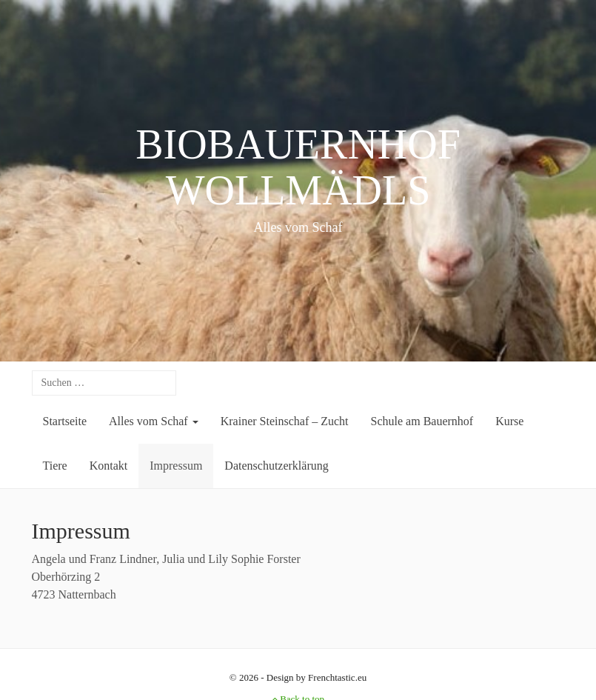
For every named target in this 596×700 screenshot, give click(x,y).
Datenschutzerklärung (276, 466)
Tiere (55, 466)
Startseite (65, 421)
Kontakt (109, 466)
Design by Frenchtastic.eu (317, 677)
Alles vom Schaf (154, 421)
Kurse (509, 421)
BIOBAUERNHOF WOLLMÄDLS (298, 167)
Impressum (176, 466)
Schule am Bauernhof (422, 421)
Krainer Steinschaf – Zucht (285, 421)
